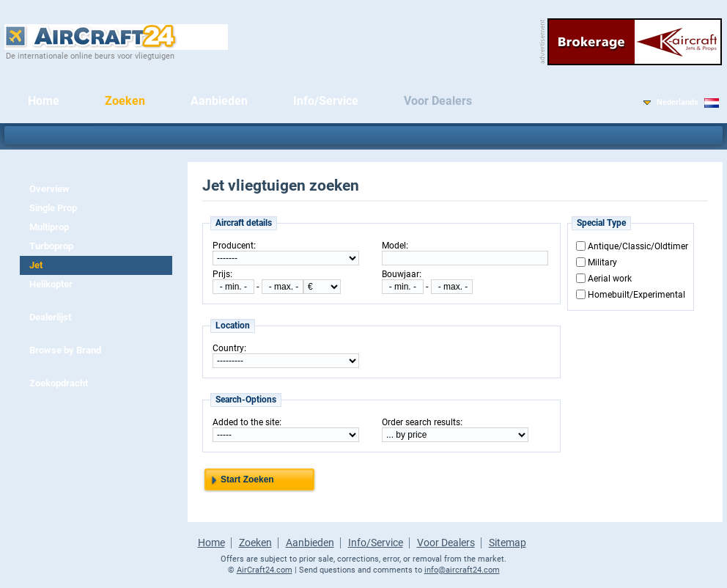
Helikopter (51, 284)
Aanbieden (219, 101)
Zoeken (125, 101)
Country (228, 348)
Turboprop (51, 246)
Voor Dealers (438, 101)
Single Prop (53, 208)
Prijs (221, 274)
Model (394, 246)
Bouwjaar (401, 274)
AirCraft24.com (265, 570)
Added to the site (246, 422)
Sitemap (508, 543)
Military (602, 262)
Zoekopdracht (59, 383)
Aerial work (610, 279)
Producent (233, 246)
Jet (36, 265)
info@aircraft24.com (462, 570)
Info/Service (326, 101)
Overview (49, 189)
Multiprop (49, 227)
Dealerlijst (50, 317)
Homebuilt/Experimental (636, 295)
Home (44, 101)
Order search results (421, 422)
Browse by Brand (65, 350)
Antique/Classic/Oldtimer (638, 246)
